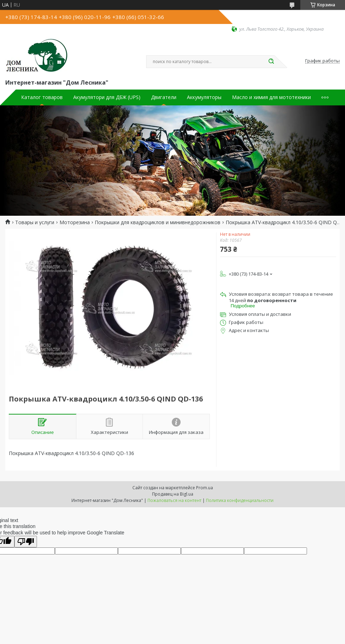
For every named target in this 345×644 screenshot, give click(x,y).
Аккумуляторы (204, 97)
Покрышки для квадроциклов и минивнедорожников (158, 222)
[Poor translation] (26, 542)
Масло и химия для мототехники (271, 97)
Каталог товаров (42, 97)
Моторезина (75, 222)
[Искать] (271, 62)
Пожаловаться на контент (174, 500)
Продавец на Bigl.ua (173, 494)
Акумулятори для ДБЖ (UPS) (107, 97)
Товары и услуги (35, 222)
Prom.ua (205, 488)
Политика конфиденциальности (240, 500)
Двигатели (164, 97)
